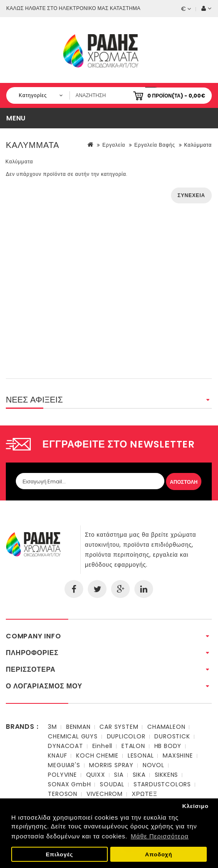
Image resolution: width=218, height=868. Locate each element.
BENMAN (78, 727)
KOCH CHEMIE (97, 755)
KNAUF (57, 755)
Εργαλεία (114, 145)
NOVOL (154, 765)
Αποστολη (184, 482)
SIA (119, 775)
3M (52, 727)
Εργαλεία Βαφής (155, 145)
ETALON (133, 746)
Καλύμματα (198, 145)
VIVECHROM (105, 794)
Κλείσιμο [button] (195, 806)
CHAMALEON (166, 727)
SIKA (139, 775)
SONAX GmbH (69, 784)
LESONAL (141, 755)
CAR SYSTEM (119, 727)
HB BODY (168, 746)
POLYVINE (62, 775)
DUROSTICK (172, 736)
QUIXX (96, 775)
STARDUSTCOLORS (162, 784)
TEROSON (63, 794)
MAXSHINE (178, 755)
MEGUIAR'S (64, 765)
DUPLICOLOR (126, 736)
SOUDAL (112, 784)
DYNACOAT (65, 746)
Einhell (103, 746)
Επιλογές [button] (59, 854)
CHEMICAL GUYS (73, 736)
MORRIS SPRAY (111, 765)
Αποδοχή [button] (159, 854)
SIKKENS (167, 775)
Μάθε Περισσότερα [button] (160, 836)
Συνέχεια (191, 195)
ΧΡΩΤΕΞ (145, 794)
